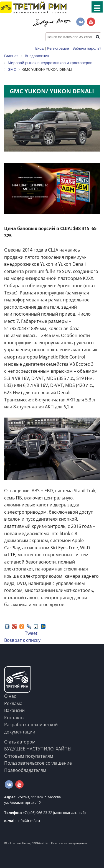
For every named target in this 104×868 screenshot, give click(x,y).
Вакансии (14, 710)
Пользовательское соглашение (38, 763)
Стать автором (20, 742)
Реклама (13, 703)
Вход (39, 48)
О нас (10, 696)
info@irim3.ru (22, 821)
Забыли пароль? (87, 48)
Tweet (31, 633)
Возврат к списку (22, 640)
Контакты (14, 718)
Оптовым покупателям (29, 756)
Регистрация (58, 48)
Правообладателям (25, 770)
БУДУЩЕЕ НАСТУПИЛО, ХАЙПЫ (38, 749)
